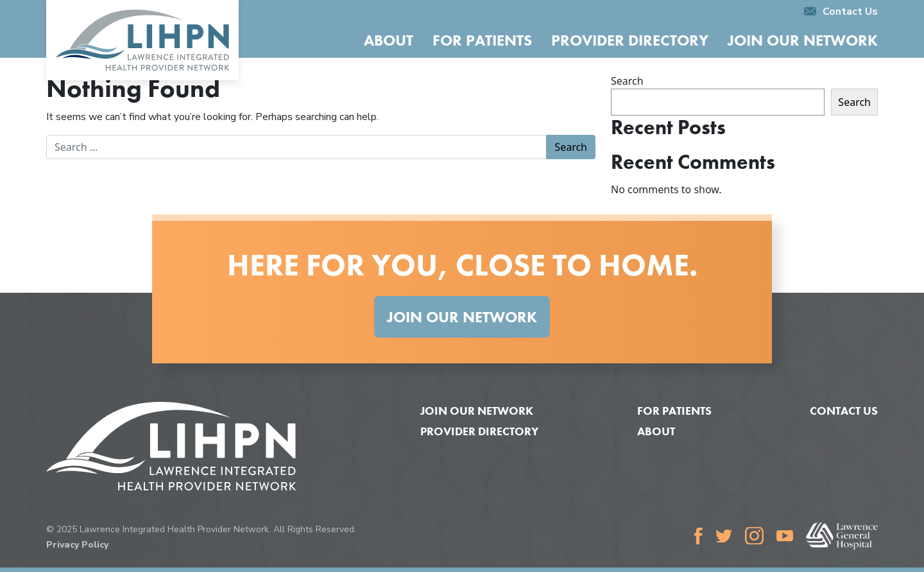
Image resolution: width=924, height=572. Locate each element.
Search (627, 81)
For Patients (482, 40)
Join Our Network (803, 40)
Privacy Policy (77, 545)
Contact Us (841, 12)
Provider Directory (630, 40)
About (389, 40)
